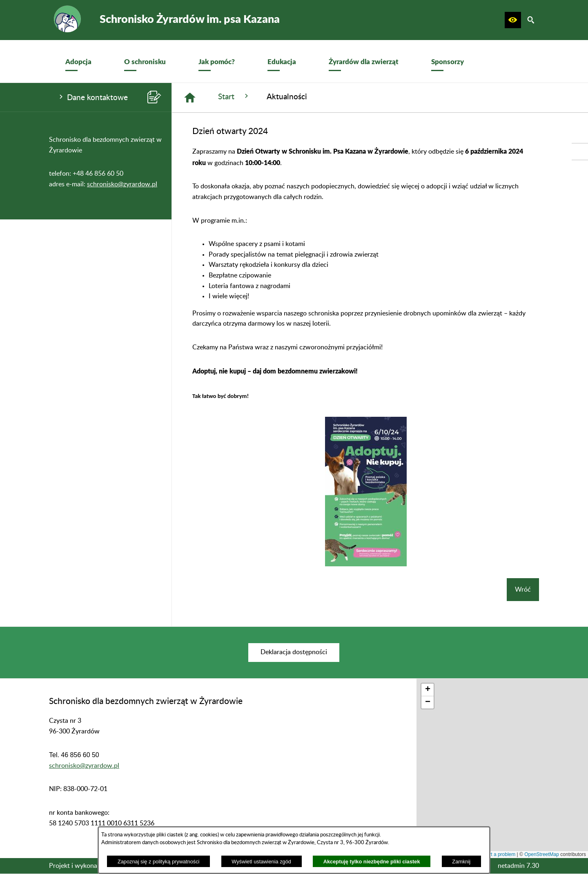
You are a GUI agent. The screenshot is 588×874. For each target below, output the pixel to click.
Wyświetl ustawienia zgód (261, 862)
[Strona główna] (190, 98)
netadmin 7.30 (518, 866)
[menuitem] (78, 61)
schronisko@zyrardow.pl (122, 184)
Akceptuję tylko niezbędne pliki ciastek (372, 862)
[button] (513, 20)
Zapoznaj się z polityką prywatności (159, 862)
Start (234, 96)
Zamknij (461, 862)
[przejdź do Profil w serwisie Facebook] (580, 152)
